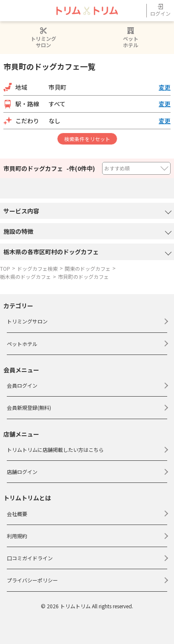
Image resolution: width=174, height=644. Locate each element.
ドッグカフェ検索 (37, 268)
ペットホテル (131, 38)
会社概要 (17, 514)
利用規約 (17, 536)
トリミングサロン (43, 38)
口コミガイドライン (30, 558)
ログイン (160, 10)
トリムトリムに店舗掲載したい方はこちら (55, 450)
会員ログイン (22, 385)
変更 (165, 87)
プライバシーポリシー (32, 580)
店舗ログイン (22, 472)
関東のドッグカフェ (88, 268)
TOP (5, 268)
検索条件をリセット (87, 139)
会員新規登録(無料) (29, 407)
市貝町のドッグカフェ (83, 277)
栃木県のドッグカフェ (26, 277)
